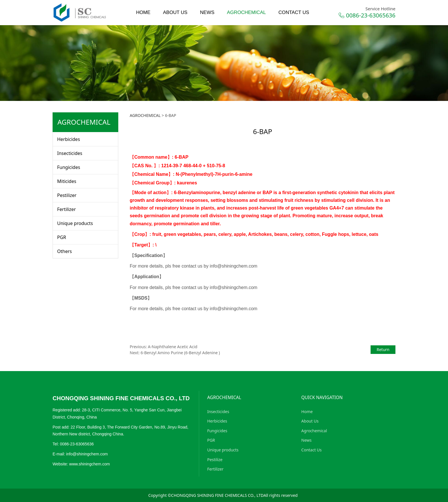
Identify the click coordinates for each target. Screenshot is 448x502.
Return (383, 349)
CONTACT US (294, 12)
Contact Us (312, 450)
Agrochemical (314, 431)
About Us (310, 421)
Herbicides (69, 139)
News (307, 440)
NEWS (207, 12)
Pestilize (215, 460)
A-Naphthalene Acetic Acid (173, 347)
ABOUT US (175, 12)
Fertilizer (66, 209)
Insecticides (70, 153)
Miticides (67, 181)
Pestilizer (67, 195)
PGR (62, 237)
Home (307, 412)
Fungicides (69, 167)
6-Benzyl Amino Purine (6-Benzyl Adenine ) (180, 353)
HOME (143, 12)
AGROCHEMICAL (246, 12)
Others (64, 251)
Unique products (75, 223)
